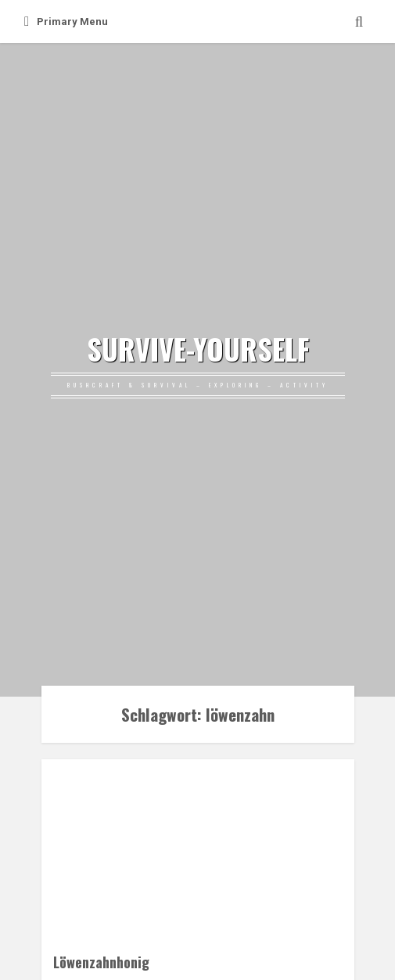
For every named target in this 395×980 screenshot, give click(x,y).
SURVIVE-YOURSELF (198, 349)
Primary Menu (66, 22)
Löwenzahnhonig (101, 962)
